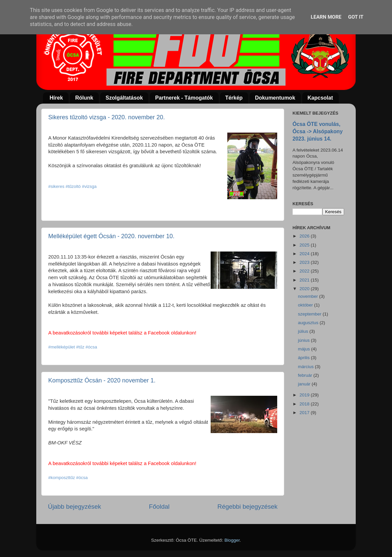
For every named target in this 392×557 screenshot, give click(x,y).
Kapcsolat (320, 98)
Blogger (232, 540)
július (304, 331)
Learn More (326, 17)
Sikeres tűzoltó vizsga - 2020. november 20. (106, 117)
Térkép (234, 98)
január (305, 384)
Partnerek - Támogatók (184, 98)
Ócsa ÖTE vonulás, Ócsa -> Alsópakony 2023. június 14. (318, 131)
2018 (305, 404)
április (304, 358)
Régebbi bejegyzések (247, 507)
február (306, 375)
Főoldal (159, 507)
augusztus (309, 323)
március (306, 367)
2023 (305, 262)
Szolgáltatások (124, 98)
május (304, 349)
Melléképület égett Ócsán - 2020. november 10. (111, 236)
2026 (305, 236)
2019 (305, 395)
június (304, 340)
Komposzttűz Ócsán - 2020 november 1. (102, 380)
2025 (305, 245)
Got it (356, 17)
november (308, 296)
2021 (305, 280)
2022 (305, 271)
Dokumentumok (275, 98)
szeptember (310, 314)
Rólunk (84, 98)
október (306, 305)
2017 (305, 413)
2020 (305, 289)
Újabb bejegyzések (75, 507)
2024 (305, 254)
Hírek (56, 98)
